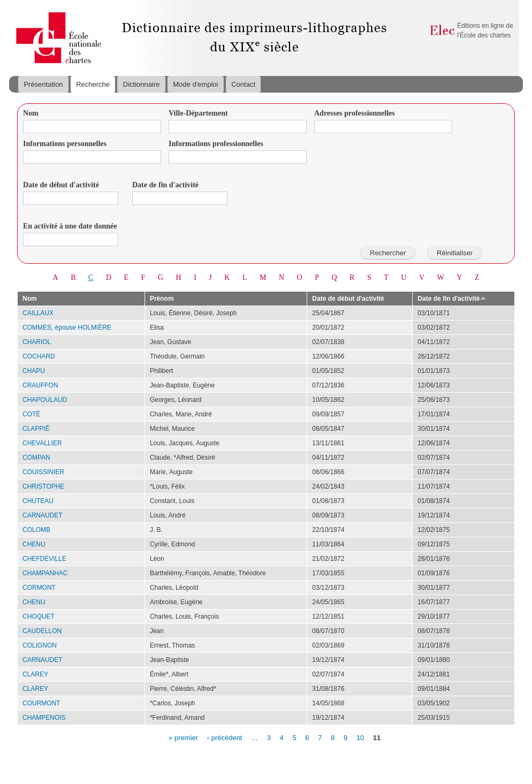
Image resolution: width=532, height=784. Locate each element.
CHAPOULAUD (45, 400)
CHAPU (34, 371)
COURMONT (41, 703)
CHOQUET (39, 616)
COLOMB (36, 530)
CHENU (34, 544)
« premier (183, 737)
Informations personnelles (65, 144)
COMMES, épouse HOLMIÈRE (67, 328)
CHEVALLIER (42, 443)
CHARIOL (37, 342)
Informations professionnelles (216, 144)
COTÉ (31, 414)
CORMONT (39, 588)
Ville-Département (198, 113)
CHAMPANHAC (45, 573)
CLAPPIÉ (36, 429)
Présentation (43, 84)
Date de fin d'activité (165, 185)
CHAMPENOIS (44, 718)
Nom (31, 113)
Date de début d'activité (61, 185)
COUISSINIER (43, 472)
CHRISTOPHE (43, 486)
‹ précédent (225, 737)
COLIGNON (40, 645)
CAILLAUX (38, 313)
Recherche (93, 84)
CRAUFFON (40, 385)
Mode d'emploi (195, 84)
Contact (243, 84)
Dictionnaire (142, 84)
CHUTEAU (38, 501)
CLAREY (35, 674)
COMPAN (36, 458)
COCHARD (39, 356)
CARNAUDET (43, 515)
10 (360, 737)
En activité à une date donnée (70, 226)
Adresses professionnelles (355, 113)
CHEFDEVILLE (44, 559)
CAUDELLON (42, 631)
